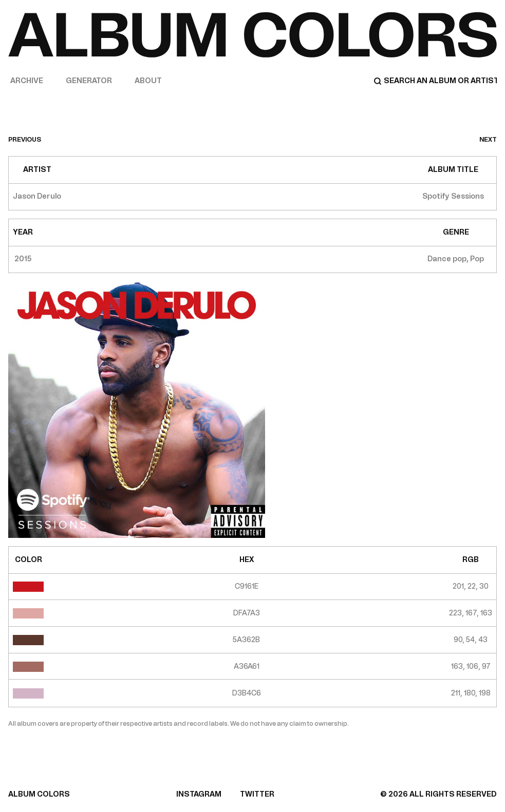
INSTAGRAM (199, 794)
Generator (89, 81)
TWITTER (257, 794)
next (488, 140)
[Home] (252, 35)
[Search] (435, 81)
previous (25, 140)
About (148, 81)
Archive (27, 81)
